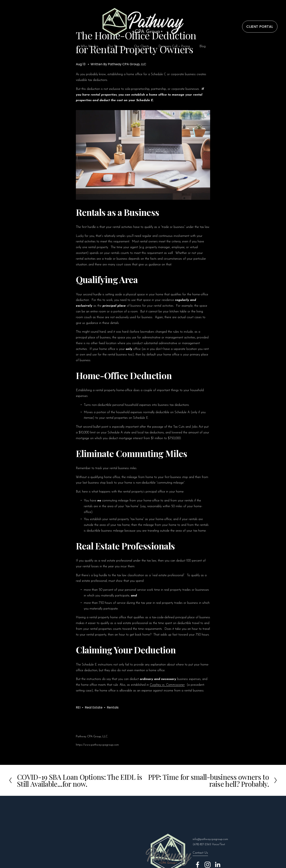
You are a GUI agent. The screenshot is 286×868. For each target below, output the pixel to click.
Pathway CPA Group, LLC (127, 64)
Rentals (113, 707)
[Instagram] (208, 865)
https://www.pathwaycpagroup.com (97, 745)
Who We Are (89, 46)
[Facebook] (198, 865)
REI (78, 707)
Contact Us (200, 853)
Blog (202, 46)
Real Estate (94, 707)
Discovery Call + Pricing (174, 46)
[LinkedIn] (217, 865)
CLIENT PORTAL (260, 27)
